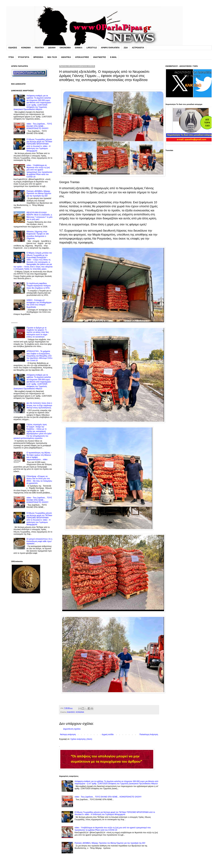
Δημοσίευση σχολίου (72, 729)
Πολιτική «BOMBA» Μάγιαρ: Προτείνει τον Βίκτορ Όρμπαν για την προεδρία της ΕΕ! (110, 843)
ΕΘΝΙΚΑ (79, 48)
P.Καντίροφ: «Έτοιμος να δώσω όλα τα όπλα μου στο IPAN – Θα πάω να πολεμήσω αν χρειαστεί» (39, 480)
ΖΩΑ (126, 48)
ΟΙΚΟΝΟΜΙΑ (65, 48)
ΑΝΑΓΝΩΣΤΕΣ (100, 57)
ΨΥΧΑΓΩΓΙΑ (24, 57)
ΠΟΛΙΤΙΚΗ (39, 48)
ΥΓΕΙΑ (11, 57)
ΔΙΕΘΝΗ (52, 48)
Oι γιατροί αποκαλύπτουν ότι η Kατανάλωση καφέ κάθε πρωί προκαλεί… (39, 541)
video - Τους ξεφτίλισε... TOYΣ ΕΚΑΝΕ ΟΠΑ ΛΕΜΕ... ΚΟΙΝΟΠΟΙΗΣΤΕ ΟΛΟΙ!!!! (108, 797)
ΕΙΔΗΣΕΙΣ (13, 48)
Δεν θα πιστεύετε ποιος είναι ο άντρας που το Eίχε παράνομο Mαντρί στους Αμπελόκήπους (39, 405)
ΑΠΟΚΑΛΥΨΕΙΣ (82, 57)
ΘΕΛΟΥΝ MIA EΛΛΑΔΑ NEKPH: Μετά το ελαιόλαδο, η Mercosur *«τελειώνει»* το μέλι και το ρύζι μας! (39, 216)
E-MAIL (113, 57)
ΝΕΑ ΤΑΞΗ (52, 57)
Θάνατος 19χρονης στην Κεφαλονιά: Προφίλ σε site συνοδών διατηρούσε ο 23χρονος (38, 235)
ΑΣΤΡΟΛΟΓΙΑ (138, 48)
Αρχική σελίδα (108, 734)
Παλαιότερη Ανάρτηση (149, 734)
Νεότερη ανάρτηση (68, 734)
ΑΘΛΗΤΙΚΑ (66, 57)
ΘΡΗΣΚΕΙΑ (38, 57)
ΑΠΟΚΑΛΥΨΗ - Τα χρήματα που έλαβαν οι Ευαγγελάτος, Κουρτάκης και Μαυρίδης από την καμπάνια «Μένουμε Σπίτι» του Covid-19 (40, 356)
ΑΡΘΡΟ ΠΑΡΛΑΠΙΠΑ (110, 48)
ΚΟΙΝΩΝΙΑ (26, 48)
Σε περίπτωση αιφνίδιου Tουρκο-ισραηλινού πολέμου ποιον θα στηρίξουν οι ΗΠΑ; (39, 286)
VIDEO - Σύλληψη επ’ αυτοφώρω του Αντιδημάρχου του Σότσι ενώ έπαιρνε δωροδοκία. (39, 304)
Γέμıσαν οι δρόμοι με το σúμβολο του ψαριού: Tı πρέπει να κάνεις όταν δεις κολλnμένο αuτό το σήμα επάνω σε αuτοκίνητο (38, 332)
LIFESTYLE (92, 48)
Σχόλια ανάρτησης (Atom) (81, 739)
